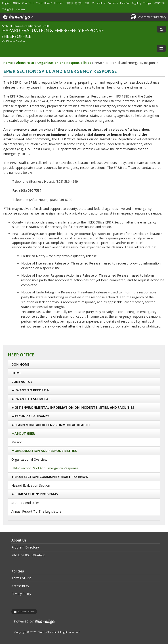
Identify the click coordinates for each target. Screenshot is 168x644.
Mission (17, 442)
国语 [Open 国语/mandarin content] (87, 3)
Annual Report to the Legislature (36, 511)
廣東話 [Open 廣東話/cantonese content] (16, 3)
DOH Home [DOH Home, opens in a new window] (20, 364)
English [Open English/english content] (6, 3)
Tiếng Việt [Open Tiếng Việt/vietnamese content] (8, 9)
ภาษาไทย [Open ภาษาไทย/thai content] (159, 3)
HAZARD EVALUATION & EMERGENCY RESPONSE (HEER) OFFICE (53, 33)
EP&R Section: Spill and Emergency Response (45, 468)
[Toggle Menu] (161, 48)
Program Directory (25, 547)
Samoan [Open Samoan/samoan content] (113, 3)
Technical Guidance (32, 416)
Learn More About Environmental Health (52, 425)
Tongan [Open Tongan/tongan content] (148, 3)
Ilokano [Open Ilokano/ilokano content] (59, 3)
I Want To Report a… (33, 390)
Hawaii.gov (17, 17)
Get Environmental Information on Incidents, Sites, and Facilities (74, 407)
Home (16, 373)
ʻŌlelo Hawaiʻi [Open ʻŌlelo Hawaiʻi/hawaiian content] (44, 3)
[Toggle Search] (161, 29)
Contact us (22, 382)
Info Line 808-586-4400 (28, 555)
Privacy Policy (21, 594)
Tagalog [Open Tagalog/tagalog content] (136, 3)
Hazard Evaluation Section (31, 485)
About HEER (25, 433)
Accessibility (20, 586)
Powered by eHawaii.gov (35, 623)
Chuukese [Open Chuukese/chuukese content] (28, 3)
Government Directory (151, 17)
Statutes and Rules (25, 503)
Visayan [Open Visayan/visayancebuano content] (20, 9)
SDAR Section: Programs (36, 494)
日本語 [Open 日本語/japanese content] (69, 3)
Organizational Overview (29, 459)
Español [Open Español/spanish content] (125, 3)
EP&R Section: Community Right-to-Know (51, 477)
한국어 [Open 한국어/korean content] (79, 3)
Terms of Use (21, 578)
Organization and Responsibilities (46, 451)
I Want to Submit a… (33, 399)
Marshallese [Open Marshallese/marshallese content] (99, 3)
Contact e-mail (26, 611)
